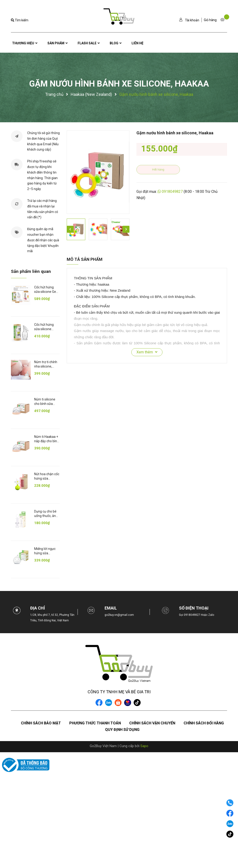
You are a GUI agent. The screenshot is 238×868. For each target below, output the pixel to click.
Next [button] (126, 229)
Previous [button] (70, 229)
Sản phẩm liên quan (31, 271)
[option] (98, 172)
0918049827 (172, 192)
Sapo (144, 746)
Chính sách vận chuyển (152, 723)
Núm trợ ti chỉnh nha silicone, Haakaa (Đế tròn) (46, 366)
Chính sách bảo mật (41, 723)
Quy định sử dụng (122, 730)
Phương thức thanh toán (95, 723)
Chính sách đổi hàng (204, 723)
